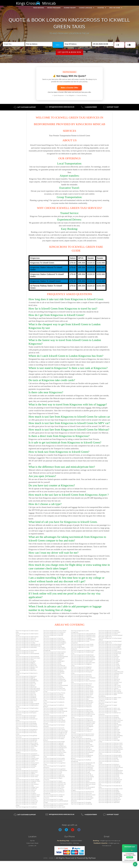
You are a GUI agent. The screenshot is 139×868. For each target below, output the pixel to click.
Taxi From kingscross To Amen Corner (27, 641)
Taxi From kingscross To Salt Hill (81, 748)
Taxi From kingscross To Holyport (53, 754)
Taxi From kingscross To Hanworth (54, 728)
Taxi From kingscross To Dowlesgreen (55, 643)
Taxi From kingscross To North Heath (82, 691)
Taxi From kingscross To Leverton (53, 805)
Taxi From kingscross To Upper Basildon (111, 693)
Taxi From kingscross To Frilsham (53, 694)
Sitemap (76, 843)
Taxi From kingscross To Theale (108, 670)
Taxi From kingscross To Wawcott (109, 726)
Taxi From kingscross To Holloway (53, 749)
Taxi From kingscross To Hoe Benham (55, 746)
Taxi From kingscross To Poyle (80, 728)
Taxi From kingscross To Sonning (81, 773)
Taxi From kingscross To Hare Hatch (54, 729)
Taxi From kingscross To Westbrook (109, 737)
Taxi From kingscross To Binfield (25, 682)
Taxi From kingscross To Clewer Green (27, 775)
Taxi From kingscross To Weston (108, 739)
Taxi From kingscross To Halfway (53, 719)
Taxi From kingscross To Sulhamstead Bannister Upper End (110, 642)
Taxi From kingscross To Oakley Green (82, 697)
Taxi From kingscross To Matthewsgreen (83, 660)
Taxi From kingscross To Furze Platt (54, 697)
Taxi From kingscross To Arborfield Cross (28, 646)
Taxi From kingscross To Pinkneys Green (83, 722)
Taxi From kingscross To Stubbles (109, 631)
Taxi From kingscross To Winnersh (109, 777)
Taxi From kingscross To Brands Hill (26, 699)
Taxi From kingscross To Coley (25, 786)
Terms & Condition (66, 843)
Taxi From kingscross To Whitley (108, 758)
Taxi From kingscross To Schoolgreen (82, 752)
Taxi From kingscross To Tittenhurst (109, 679)
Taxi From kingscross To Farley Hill (54, 678)
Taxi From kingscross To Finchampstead (56, 685)
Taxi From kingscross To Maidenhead (82, 655)
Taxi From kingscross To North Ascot (82, 690)
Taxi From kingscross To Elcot (52, 663)
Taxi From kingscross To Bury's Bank (27, 743)
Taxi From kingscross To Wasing (108, 723)
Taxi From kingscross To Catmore (26, 749)
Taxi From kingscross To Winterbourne (110, 780)
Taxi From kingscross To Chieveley (26, 766)
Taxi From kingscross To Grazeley (53, 710)
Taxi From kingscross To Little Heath (54, 807)
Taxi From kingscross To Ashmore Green (28, 658)
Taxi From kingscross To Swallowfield (110, 652)
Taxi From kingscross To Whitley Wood (110, 757)
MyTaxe (92, 858)
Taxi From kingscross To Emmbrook (54, 666)
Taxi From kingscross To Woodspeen (110, 793)
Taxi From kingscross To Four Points (54, 693)
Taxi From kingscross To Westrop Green (111, 743)
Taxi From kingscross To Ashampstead (27, 656)
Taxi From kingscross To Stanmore (81, 793)
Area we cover (116, 8)
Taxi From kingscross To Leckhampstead (56, 804)
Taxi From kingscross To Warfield (108, 716)
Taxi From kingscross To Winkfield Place (111, 770)
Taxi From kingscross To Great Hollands (55, 711)
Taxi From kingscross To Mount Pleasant (83, 678)
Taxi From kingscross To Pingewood (82, 720)
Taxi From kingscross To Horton (53, 761)
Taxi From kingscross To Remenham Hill (83, 740)
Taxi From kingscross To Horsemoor (54, 760)
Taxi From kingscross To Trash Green (110, 685)
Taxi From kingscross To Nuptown (81, 696)
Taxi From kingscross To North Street (82, 693)
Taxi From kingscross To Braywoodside (27, 704)
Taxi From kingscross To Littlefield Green (83, 635)
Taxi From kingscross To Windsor (108, 769)
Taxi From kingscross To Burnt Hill (26, 742)
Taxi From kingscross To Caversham (27, 754)
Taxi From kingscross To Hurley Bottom (55, 770)
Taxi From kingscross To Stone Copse (82, 798)
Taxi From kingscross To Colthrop (26, 790)
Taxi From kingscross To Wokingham (110, 781)
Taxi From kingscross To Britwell (25, 717)
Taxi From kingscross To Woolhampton (110, 795)
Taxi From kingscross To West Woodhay (111, 735)
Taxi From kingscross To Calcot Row (27, 746)
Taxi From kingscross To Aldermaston (27, 637)
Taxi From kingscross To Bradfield (26, 697)
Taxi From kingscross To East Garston (55, 652)
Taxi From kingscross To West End (109, 731)
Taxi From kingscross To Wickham (109, 764)
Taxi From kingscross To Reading (81, 739)
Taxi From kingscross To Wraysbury (109, 801)
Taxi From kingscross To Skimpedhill (82, 769)
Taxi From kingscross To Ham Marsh (54, 720)
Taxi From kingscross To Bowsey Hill (27, 691)
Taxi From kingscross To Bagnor (25, 663)
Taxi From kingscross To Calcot (25, 748)
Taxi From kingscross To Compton (26, 793)
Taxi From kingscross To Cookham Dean (28, 795)
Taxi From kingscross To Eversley (53, 676)
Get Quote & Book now (69, 52)
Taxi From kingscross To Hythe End (54, 777)
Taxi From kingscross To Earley (53, 646)
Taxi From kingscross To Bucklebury (27, 729)
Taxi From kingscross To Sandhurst (81, 749)
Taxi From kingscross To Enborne (53, 670)
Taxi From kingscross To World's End (110, 799)
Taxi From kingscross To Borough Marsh (28, 688)
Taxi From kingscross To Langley (53, 799)
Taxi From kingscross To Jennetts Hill (55, 784)
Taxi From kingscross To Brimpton (26, 716)
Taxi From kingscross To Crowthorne (54, 632)
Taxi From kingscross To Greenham (54, 717)
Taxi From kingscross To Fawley (53, 682)
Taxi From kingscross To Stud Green (109, 632)
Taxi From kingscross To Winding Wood (111, 767)
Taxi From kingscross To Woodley (109, 790)
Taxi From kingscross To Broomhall (26, 725)
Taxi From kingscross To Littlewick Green (83, 637)
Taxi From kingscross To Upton (108, 711)
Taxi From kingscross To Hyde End (54, 775)
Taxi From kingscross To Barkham (26, 664)
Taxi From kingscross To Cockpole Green (28, 781)
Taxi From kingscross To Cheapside (26, 764)
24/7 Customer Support (27, 107)
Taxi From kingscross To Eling (52, 664)
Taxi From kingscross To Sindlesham (82, 767)
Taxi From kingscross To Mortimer (81, 675)
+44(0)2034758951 (91, 107)
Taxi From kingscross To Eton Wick (54, 673)
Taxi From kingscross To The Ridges (109, 661)
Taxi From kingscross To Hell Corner (54, 737)
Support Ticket (113, 107)
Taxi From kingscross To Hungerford (54, 769)
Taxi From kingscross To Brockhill (26, 722)
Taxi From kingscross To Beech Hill (26, 666)
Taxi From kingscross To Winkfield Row (110, 772)
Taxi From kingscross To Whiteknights (110, 755)
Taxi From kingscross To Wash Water (110, 722)
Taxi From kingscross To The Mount (109, 660)
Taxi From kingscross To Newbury (81, 685)
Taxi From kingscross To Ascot (25, 652)
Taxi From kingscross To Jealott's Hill (54, 783)
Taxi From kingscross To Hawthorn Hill (55, 734)
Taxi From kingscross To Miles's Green (82, 670)
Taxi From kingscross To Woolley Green (110, 796)
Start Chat (130, 857)
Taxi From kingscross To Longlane (81, 638)
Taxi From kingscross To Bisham (25, 685)
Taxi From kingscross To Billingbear (26, 679)
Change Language (87, 8)
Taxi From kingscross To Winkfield (109, 775)
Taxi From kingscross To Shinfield (81, 764)
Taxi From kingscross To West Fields (109, 732)
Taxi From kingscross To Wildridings (109, 766)
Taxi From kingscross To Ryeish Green (82, 746)
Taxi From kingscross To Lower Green (82, 646)
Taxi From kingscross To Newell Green (82, 687)
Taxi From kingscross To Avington (26, 661)
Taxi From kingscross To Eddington (54, 661)
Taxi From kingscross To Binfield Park (27, 681)
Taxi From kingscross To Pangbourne (82, 713)
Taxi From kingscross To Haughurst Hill (55, 732)
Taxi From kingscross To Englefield (54, 672)
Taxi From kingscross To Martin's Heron (83, 658)
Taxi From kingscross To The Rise (108, 663)
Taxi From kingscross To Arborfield (26, 650)
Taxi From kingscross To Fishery (53, 687)
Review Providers (54, 8)
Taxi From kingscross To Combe (25, 792)
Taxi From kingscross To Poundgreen (82, 726)
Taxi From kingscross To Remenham (82, 742)
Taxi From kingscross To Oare (80, 699)
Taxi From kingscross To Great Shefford (55, 716)
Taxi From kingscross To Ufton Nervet (110, 691)
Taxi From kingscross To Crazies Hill (26, 802)
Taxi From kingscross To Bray (24, 702)
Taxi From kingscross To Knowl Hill (54, 790)
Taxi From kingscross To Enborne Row (55, 669)
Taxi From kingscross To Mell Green (82, 661)
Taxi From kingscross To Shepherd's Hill (83, 763)
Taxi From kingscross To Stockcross (82, 796)
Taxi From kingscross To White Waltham (111, 749)
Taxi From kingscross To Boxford (25, 693)
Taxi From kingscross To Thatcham (109, 656)
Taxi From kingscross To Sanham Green (83, 751)
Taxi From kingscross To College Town (27, 787)
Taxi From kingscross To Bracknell (26, 696)
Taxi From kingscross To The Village (109, 667)
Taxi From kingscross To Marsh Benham (83, 656)
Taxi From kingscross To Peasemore (82, 719)
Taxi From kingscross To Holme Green (55, 752)
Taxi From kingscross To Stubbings (81, 804)
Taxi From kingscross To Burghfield (26, 740)
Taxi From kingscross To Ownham (81, 705)
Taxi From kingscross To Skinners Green (83, 770)
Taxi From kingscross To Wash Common (111, 720)
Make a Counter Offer (69, 88)
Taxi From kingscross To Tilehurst (109, 676)
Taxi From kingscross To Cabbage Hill (27, 745)
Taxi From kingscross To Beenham (26, 676)
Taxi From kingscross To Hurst (52, 773)
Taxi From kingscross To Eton (52, 675)
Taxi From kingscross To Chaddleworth (27, 755)
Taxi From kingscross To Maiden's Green (83, 650)
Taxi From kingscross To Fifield (53, 684)
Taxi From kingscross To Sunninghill (109, 647)
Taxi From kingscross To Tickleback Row (111, 673)
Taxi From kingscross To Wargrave (109, 717)
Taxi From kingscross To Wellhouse (109, 729)
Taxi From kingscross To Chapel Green (27, 758)
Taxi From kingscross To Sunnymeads (110, 649)
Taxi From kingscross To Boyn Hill (26, 694)
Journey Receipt (70, 8)
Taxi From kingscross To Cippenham (27, 772)
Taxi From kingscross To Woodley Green (111, 789)
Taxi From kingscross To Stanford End (82, 792)
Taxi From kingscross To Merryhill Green (83, 663)
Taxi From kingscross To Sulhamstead (110, 644)
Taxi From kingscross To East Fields (54, 647)
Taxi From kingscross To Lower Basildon (83, 640)
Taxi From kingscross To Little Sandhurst (83, 634)
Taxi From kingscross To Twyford (108, 688)
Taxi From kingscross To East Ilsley (54, 653)
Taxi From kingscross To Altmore (26, 640)
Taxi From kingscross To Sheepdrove (82, 755)
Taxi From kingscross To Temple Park (110, 653)
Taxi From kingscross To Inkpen (53, 781)
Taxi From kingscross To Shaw (80, 754)
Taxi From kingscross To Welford (108, 728)
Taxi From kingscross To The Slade (109, 664)
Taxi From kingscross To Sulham (108, 634)
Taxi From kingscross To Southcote (81, 778)
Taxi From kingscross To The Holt (108, 658)
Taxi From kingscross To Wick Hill (109, 760)
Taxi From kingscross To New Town (81, 684)
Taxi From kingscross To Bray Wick (26, 701)
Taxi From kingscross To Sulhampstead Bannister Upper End (110, 636)
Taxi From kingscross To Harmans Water (56, 731)
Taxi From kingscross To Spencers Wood (83, 784)
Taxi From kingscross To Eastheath (54, 658)
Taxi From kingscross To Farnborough (55, 681)
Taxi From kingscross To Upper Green (110, 697)
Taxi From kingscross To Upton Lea (109, 708)
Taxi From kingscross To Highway (53, 743)
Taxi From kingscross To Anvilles (25, 643)
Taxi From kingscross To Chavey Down (27, 763)
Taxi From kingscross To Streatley (81, 802)
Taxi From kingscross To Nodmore (81, 688)
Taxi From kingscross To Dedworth (54, 640)
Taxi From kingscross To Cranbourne (27, 801)
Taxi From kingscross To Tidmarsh (109, 675)
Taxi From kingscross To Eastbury (53, 655)
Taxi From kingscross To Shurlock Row (82, 766)
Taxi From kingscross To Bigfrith (25, 678)
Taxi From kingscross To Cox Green (26, 799)
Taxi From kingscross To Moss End (81, 676)
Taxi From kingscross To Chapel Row (27, 760)
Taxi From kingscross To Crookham (26, 807)
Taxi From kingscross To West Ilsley (109, 734)
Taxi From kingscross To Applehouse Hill (28, 644)
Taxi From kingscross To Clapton (26, 773)
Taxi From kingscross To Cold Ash (26, 783)
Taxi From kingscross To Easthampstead (56, 656)
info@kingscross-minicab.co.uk (62, 107)
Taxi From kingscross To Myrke (80, 679)
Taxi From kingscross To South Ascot (82, 775)
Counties (102, 8)
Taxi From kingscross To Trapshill (108, 684)
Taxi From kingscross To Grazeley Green (55, 708)
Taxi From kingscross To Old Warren (82, 701)
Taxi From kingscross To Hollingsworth (55, 748)
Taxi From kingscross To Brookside (26, 723)
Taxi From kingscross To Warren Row (110, 719)
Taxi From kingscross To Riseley (80, 743)
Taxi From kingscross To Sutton (108, 650)
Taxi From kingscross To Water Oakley (110, 725)
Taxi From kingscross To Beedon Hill (27, 667)
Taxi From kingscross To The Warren (109, 669)
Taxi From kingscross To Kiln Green (54, 787)
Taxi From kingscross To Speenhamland (83, 783)
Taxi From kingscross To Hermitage (54, 742)
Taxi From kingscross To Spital (80, 786)
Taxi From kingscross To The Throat (109, 666)
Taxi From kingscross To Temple (108, 655)
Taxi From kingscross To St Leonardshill (83, 787)
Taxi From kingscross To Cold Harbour (27, 784)
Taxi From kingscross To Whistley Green (111, 748)
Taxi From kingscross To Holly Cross (54, 751)
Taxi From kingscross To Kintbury (53, 789)
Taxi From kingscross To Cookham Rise (28, 796)
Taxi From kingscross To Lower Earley (82, 644)
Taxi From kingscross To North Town (82, 694)
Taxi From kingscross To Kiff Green (54, 786)
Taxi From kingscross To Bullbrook (26, 731)
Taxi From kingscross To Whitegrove (109, 751)
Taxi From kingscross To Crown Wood (55, 631)
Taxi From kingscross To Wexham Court (111, 745)
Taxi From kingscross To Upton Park (109, 710)
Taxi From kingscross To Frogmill (53, 696)
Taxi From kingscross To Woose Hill (109, 798)
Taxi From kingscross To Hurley (53, 772)
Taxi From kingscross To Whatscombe (110, 746)
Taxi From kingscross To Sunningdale (110, 646)
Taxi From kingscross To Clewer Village (27, 780)
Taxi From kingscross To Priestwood (82, 729)
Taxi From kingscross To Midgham (81, 667)
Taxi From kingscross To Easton (53, 660)
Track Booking (39, 8)
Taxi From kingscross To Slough (80, 772)
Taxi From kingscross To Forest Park (54, 688)
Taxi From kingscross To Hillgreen (54, 745)
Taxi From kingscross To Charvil (25, 761)
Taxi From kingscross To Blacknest (26, 687)
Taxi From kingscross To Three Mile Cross (111, 672)
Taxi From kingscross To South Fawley (82, 777)
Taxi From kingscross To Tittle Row (109, 681)
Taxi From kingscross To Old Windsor (82, 702)
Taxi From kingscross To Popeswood (82, 725)
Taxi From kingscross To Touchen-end (110, 682)
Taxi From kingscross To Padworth (81, 710)
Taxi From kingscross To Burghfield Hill (28, 739)
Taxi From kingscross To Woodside (109, 792)
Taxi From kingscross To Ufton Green (110, 690)
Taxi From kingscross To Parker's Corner (83, 714)
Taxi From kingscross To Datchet (53, 638)
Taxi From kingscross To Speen (80, 781)
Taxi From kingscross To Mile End (81, 669)
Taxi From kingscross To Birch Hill (26, 684)
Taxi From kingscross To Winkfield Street (111, 773)
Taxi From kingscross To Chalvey (25, 757)
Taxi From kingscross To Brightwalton (27, 711)
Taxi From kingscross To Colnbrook (26, 789)
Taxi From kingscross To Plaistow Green (83, 723)
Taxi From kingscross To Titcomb (108, 678)
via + (58, 45)
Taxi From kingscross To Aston (25, 660)
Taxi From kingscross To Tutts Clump (110, 687)
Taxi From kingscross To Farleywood (54, 679)
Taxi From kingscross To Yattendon (109, 802)
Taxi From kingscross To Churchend (27, 770)
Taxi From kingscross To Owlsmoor (81, 704)
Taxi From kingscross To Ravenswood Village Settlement (82, 736)
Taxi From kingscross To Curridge (53, 634)
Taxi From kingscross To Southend (81, 780)
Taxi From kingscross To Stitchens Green (83, 795)
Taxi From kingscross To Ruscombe (82, 745)
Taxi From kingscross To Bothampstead (28, 690)
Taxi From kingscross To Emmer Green (55, 667)
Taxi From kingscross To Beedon (26, 669)
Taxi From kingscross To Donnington (54, 641)
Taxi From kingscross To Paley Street (82, 711)
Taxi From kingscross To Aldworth (26, 638)
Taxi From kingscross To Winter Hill (109, 778)
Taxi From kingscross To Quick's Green (83, 734)
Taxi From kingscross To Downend (54, 644)
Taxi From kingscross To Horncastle (54, 758)
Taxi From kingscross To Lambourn (54, 795)
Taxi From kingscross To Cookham (26, 798)
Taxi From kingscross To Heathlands (54, 735)
